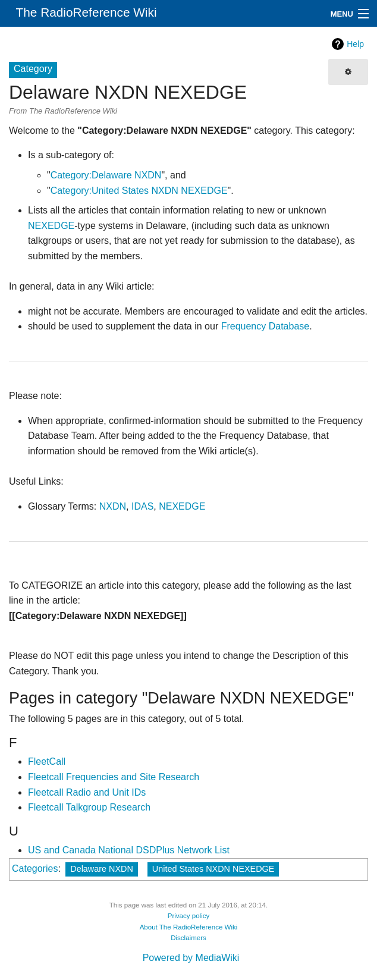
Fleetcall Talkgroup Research (89, 807)
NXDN (113, 506)
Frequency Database (266, 326)
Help (355, 44)
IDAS (142, 506)
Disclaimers (188, 938)
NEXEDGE (51, 226)
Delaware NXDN (102, 869)
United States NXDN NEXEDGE (213, 869)
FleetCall (47, 761)
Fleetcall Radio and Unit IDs (87, 792)
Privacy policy (189, 916)
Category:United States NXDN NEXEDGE (139, 191)
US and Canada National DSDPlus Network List (129, 850)
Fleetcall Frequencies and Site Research (114, 777)
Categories (35, 869)
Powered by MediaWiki (191, 958)
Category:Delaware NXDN (106, 175)
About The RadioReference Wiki (189, 927)
